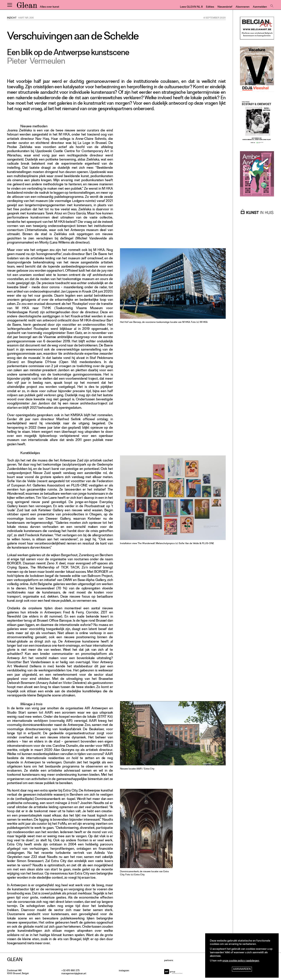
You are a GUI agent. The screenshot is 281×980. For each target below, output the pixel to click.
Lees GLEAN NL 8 (191, 7)
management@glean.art (74, 974)
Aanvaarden (242, 969)
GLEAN (27, 6)
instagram (124, 971)
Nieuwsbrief (225, 7)
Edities (210, 7)
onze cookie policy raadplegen (241, 961)
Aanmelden (260, 7)
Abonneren (243, 7)
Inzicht (12, 18)
